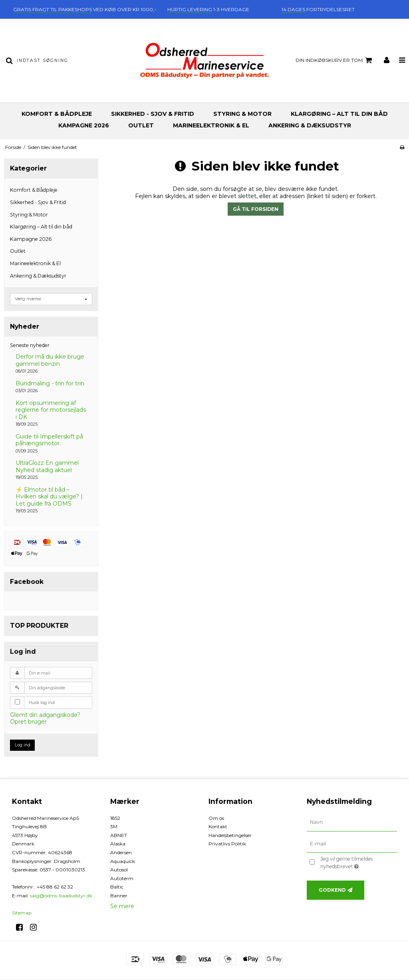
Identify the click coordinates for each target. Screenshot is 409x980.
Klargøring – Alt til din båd (339, 114)
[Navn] (352, 822)
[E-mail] (352, 843)
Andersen (121, 852)
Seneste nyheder (30, 345)
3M (114, 826)
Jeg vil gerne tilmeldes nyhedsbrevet (358, 862)
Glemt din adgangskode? (45, 715)
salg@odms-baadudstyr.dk (61, 896)
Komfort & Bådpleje (57, 114)
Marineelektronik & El (211, 125)
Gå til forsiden (256, 209)
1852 (115, 818)
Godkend (332, 890)
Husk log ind (42, 703)
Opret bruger (28, 722)
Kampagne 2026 (84, 125)
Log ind (23, 745)
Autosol (119, 870)
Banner (119, 896)
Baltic (117, 887)
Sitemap (22, 913)
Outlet (141, 125)
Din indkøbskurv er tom (335, 60)
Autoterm (122, 878)
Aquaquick (123, 861)
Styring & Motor (242, 114)
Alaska (118, 844)
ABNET (119, 835)
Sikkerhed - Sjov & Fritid (153, 114)
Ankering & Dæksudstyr (310, 125)
